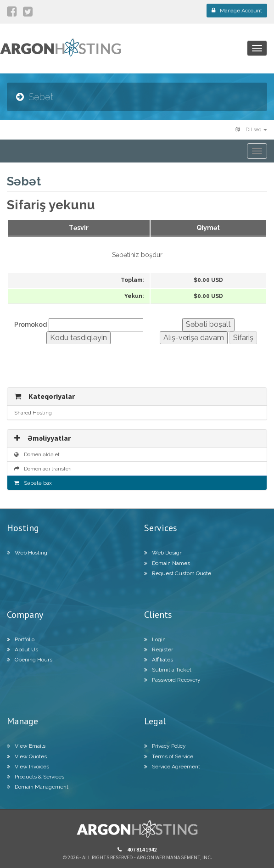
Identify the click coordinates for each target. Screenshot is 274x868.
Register (159, 650)
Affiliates (159, 660)
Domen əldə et (37, 454)
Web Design (163, 553)
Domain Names (167, 563)
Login (155, 639)
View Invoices (28, 767)
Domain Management (38, 787)
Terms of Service (169, 756)
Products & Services (36, 777)
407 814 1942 (137, 849)
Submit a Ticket (168, 670)
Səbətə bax (33, 483)
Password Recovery (172, 680)
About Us (22, 650)
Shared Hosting (33, 413)
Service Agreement (172, 767)
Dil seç (251, 130)
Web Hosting (27, 553)
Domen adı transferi (43, 469)
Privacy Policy (165, 746)
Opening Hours (30, 660)
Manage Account (237, 11)
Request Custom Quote (178, 573)
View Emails (26, 746)
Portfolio (21, 639)
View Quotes (27, 756)
